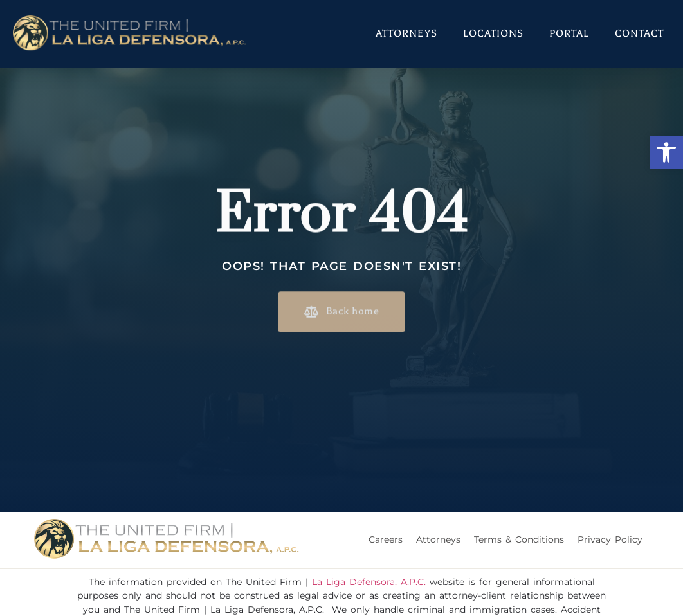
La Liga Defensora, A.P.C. (369, 582)
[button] (666, 152)
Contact (639, 33)
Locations (493, 33)
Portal (569, 33)
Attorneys (406, 33)
